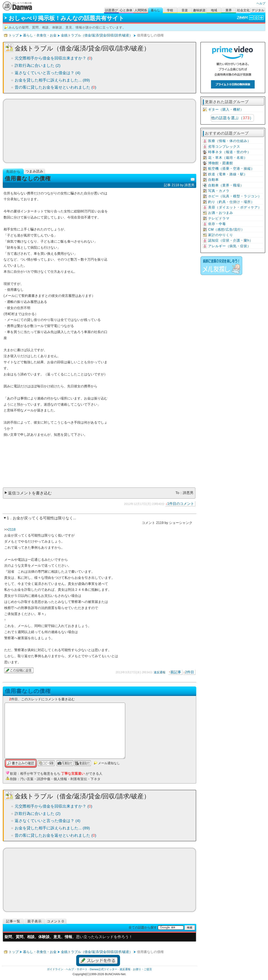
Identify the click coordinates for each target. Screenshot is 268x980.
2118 (12, 529)
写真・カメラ (219, 191)
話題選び (111, 10)
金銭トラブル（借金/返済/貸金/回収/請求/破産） (97, 35)
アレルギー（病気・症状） (229, 246)
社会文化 (243, 10)
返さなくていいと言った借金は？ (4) (48, 73)
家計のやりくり (221, 235)
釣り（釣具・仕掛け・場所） (231, 202)
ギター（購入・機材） (226, 109)
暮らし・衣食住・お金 (40, 35)
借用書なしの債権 (28, 691)
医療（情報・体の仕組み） (229, 141)
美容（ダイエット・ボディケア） (235, 207)
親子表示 (35, 921)
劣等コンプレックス (224, 147)
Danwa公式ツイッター (104, 969)
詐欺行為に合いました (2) (38, 65)
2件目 (190, 672)
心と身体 (126, 10)
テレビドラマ (219, 218)
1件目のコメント (181, 504)
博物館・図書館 (221, 163)
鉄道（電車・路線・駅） (228, 174)
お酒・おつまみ (221, 213)
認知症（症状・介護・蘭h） (231, 240)
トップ (14, 35)
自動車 (213, 180)
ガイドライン (55, 969)
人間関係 (141, 10)
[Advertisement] (99, 131)
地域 (214, 10)
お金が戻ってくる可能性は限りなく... (44, 518)
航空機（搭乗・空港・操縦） (231, 169)
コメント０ (56, 921)
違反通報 (160, 672)
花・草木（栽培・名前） (228, 158)
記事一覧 (13, 921)
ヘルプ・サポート (77, 969)
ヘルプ (261, 3)
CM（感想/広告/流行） (226, 229)
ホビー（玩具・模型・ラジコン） (235, 196)
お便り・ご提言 (142, 969)
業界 (229, 10)
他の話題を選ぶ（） (232, 118)
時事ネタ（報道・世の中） (229, 152)
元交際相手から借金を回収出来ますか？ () (53, 58)
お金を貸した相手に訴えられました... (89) (52, 80)
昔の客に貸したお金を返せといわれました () (55, 87)
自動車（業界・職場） (226, 185)
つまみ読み (34, 171)
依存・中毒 (217, 224)
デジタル (258, 10)
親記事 (176, 672)
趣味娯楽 (199, 10)
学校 (170, 10)
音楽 (185, 10)
